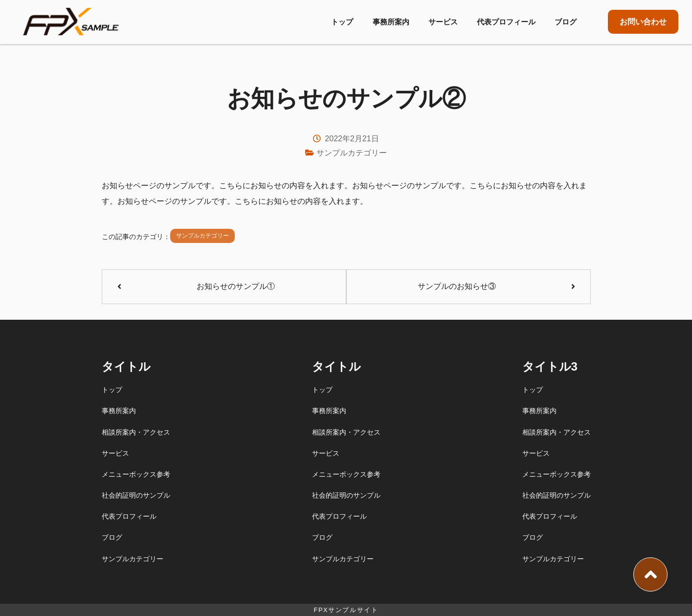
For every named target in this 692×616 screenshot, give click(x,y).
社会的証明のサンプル (136, 495)
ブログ (566, 22)
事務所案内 (391, 22)
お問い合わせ (643, 22)
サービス (443, 22)
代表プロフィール (506, 22)
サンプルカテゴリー (352, 153)
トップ (342, 22)
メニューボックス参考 (136, 474)
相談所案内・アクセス (136, 432)
